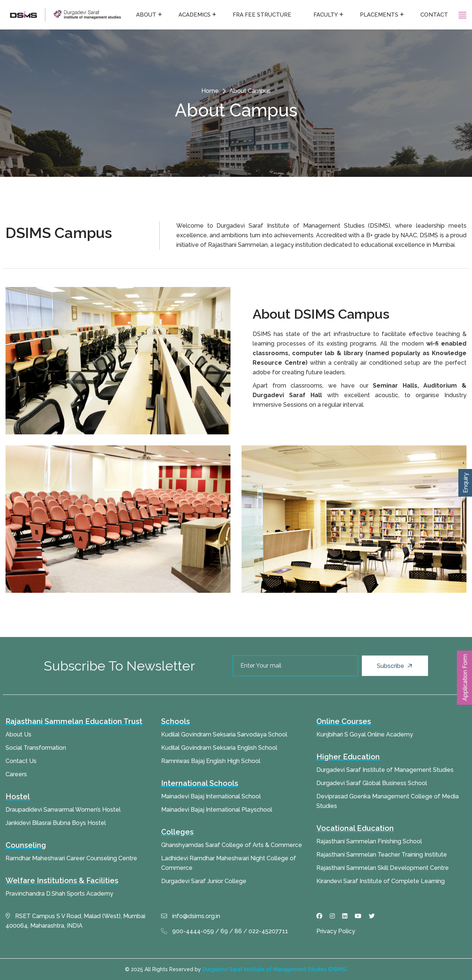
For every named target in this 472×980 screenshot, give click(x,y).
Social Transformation (36, 748)
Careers (16, 774)
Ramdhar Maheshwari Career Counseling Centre (71, 858)
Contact (434, 15)
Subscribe (395, 666)
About (146, 15)
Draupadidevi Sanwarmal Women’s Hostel (63, 810)
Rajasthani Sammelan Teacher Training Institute (382, 855)
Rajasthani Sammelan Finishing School (369, 841)
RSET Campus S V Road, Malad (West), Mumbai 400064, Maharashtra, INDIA (75, 921)
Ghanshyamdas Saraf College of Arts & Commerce (232, 845)
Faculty (326, 15)
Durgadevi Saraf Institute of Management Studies (385, 770)
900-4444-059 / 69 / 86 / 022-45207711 (225, 931)
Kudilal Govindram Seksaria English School (219, 748)
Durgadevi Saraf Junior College (204, 881)
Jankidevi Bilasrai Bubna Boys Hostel (56, 823)
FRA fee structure (262, 15)
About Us (18, 734)
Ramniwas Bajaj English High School (211, 761)
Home (210, 91)
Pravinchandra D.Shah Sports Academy (59, 894)
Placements (379, 15)
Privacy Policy (336, 931)
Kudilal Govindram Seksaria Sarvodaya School (224, 734)
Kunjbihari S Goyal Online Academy (365, 734)
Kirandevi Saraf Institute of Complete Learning (381, 881)
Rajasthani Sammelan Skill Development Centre (383, 868)
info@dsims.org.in (191, 916)
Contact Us (21, 761)
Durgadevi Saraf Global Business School (372, 783)
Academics (195, 15)
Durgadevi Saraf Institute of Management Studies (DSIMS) (275, 969)
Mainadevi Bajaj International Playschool (217, 810)
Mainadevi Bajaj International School (211, 796)
